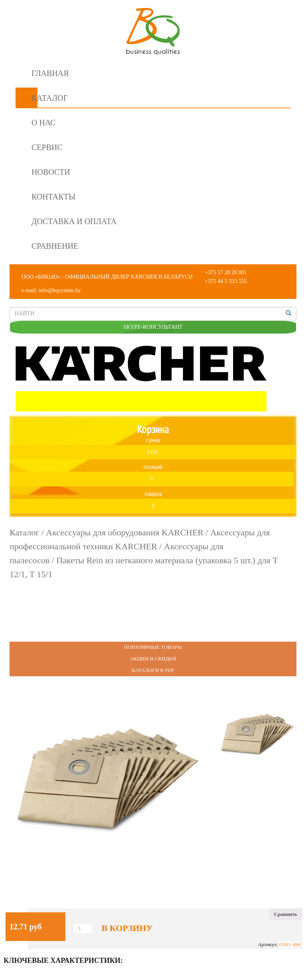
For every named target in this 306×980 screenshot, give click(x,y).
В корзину (127, 928)
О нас (44, 123)
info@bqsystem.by (60, 290)
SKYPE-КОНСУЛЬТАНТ (153, 327)
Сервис (47, 147)
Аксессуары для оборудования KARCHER (125, 532)
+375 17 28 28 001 (226, 272)
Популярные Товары (153, 647)
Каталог (50, 98)
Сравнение (55, 246)
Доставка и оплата (74, 221)
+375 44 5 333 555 (226, 281)
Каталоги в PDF (153, 670)
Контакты (53, 197)
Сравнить (286, 914)
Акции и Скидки (153, 659)
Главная (50, 73)
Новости (51, 172)
